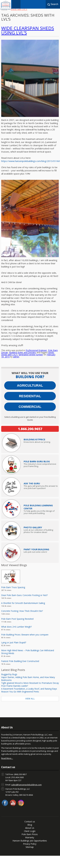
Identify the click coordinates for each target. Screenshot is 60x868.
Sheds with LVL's (9, 355)
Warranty (30, 837)
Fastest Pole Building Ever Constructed (20, 661)
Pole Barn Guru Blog (37, 461)
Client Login (30, 831)
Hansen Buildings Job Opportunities (30, 841)
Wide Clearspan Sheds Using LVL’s (28, 30)
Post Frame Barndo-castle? (15, 686)
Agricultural (30, 385)
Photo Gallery (33, 527)
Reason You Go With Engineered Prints (20, 692)
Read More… (7, 758)
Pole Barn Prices (30, 834)
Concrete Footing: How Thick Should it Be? (22, 611)
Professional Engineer (36, 350)
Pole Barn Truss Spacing (13, 587)
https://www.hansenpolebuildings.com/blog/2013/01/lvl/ (31, 161)
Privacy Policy (30, 844)
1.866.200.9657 (30, 429)
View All (30, 699)
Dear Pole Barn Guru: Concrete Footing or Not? (24, 595)
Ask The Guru (32, 483)
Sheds (51, 352)
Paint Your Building (36, 549)
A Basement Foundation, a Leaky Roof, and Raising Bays (29, 689)
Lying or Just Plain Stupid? (14, 642)
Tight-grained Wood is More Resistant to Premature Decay (30, 683)
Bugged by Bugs (9, 674)
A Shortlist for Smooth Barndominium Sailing (23, 603)
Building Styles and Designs (23, 352)
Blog (30, 825)
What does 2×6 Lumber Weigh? (16, 627)
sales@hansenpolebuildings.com (26, 785)
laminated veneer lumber (31, 355)
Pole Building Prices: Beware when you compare (25, 635)
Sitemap (30, 847)
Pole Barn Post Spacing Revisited (17, 619)
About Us (30, 828)
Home (4, 9)
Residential (30, 396)
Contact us (30, 822)
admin (16, 357)
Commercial (30, 407)
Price (34, 439)
